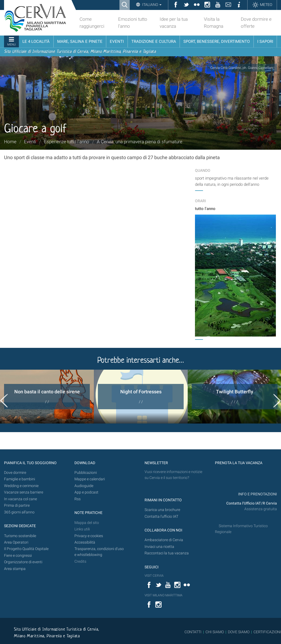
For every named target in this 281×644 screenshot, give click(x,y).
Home (10, 142)
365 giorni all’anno (19, 512)
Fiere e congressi (18, 556)
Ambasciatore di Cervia (164, 540)
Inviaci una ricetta (159, 547)
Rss (78, 499)
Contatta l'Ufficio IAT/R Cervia (252, 503)
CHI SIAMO (215, 632)
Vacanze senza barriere (24, 492)
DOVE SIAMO (238, 632)
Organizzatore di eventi (23, 562)
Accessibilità (85, 542)
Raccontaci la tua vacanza (167, 553)
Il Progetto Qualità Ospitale (26, 549)
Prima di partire (17, 505)
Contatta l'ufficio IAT (161, 517)
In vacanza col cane (20, 499)
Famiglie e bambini (20, 479)
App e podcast (86, 492)
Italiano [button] (151, 5)
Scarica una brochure (162, 510)
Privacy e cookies (89, 536)
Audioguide (84, 486)
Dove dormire (15, 473)
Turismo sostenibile (20, 536)
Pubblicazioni (86, 473)
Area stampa (15, 569)
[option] (47, 397)
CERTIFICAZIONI (267, 632)
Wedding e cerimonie (21, 486)
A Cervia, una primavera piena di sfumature (140, 142)
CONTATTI (193, 632)
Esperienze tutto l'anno (67, 142)
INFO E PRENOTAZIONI (257, 494)
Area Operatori (16, 542)
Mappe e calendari (90, 479)
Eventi (30, 142)
